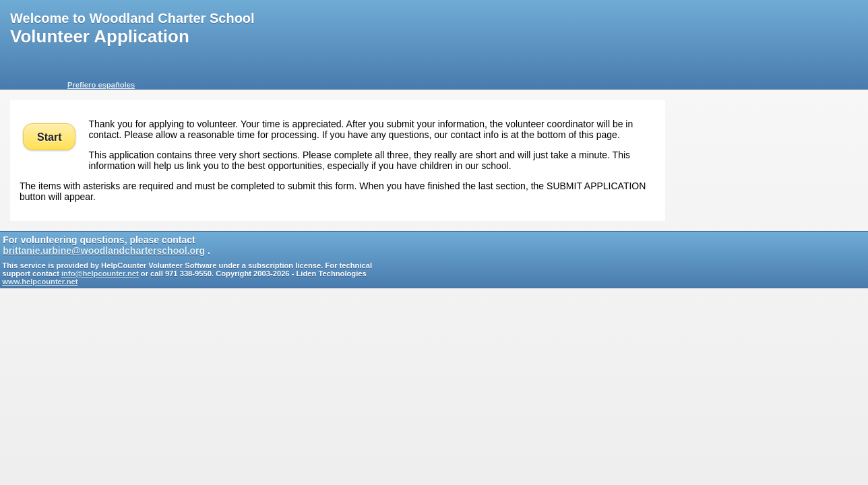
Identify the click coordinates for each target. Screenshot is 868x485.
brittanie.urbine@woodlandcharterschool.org (104, 251)
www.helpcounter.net (40, 282)
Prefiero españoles (101, 85)
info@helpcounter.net (100, 273)
